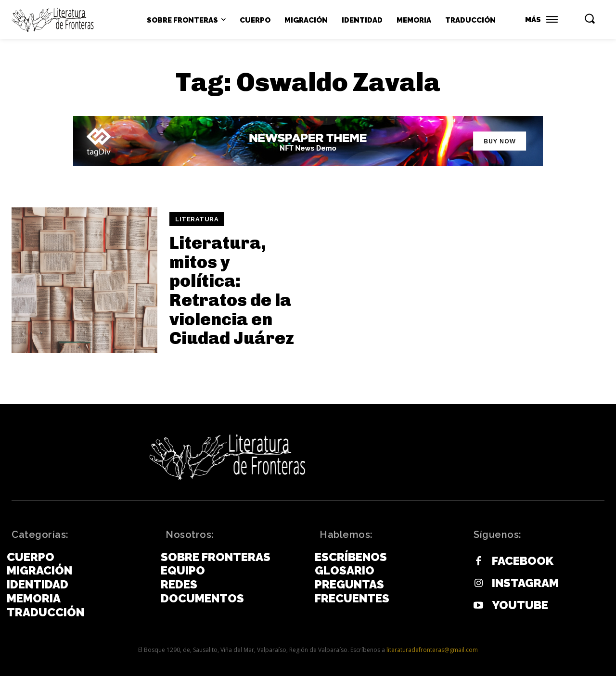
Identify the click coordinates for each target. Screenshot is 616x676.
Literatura (197, 219)
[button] (590, 18)
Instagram (525, 583)
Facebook (523, 561)
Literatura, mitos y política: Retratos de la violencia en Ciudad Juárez (232, 290)
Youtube (520, 605)
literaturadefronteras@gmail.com (432, 650)
